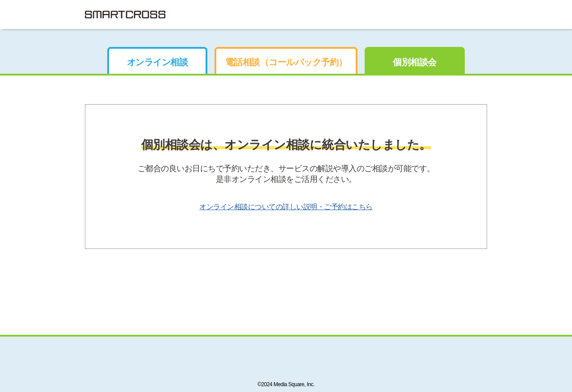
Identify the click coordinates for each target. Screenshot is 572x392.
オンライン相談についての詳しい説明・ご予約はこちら (286, 207)
